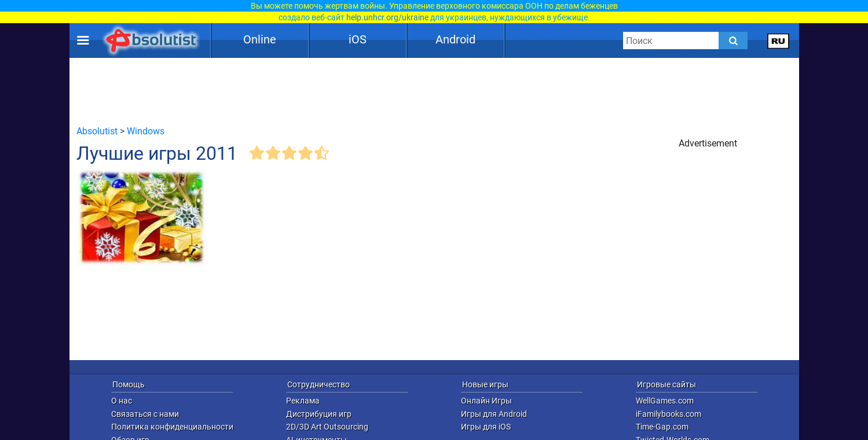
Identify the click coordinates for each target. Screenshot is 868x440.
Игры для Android (494, 414)
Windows (146, 131)
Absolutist (97, 131)
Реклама (303, 401)
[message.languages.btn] (778, 41)
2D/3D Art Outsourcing (327, 427)
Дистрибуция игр (319, 414)
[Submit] (733, 41)
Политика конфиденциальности (172, 427)
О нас (122, 401)
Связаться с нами (145, 414)
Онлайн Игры (486, 401)
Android (455, 39)
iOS (358, 39)
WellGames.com (665, 401)
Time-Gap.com (662, 427)
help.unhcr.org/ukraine (387, 17)
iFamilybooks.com (669, 414)
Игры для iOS (486, 427)
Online (260, 39)
